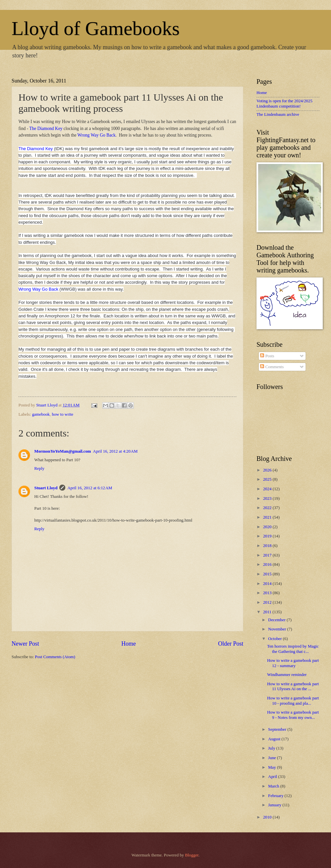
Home (129, 644)
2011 (268, 612)
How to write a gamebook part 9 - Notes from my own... (293, 715)
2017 (268, 555)
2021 (268, 517)
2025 (268, 479)
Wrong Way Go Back (97, 135)
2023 (268, 498)
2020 (268, 527)
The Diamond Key (46, 129)
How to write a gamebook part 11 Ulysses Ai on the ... (293, 686)
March (274, 786)
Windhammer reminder (287, 675)
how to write (62, 414)
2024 (268, 489)
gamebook (41, 414)
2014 (268, 584)
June (272, 758)
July (272, 748)
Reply (39, 468)
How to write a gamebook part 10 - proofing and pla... (293, 701)
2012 (268, 602)
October (275, 639)
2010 (268, 817)
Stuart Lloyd (46, 488)
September (278, 729)
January (275, 805)
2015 (268, 574)
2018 (268, 546)
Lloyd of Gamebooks (96, 28)
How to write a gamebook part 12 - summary (293, 663)
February (276, 796)
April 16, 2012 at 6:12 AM (90, 488)
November (278, 629)
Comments (272, 367)
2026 (268, 470)
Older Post (231, 644)
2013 (268, 593)
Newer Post (25, 644)
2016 (268, 564)
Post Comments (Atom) (55, 657)
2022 (268, 508)
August (275, 739)
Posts (267, 356)
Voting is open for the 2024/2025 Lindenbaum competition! (285, 103)
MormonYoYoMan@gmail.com (63, 451)
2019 (268, 536)
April (273, 777)
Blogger (192, 855)
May (272, 767)
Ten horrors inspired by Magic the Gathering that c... (293, 649)
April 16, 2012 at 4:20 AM (115, 451)
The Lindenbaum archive (278, 114)
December (277, 620)
